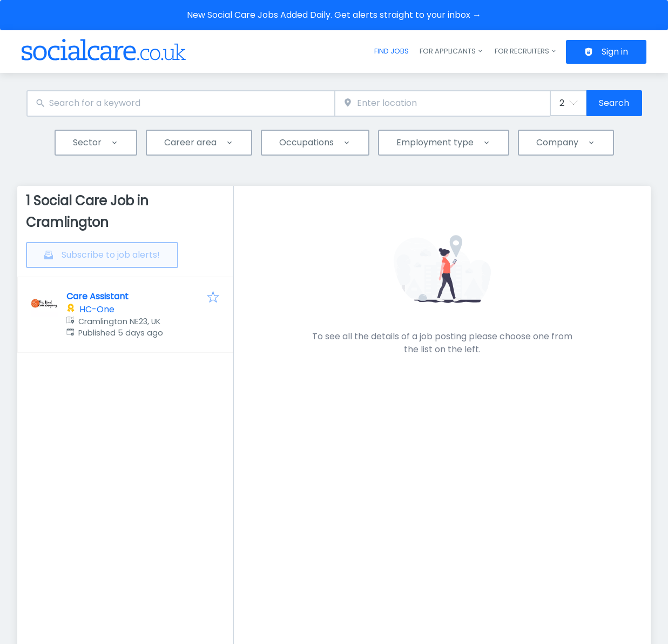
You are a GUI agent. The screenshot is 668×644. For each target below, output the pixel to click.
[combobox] (181, 103)
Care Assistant (97, 296)
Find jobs (392, 51)
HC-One (97, 309)
